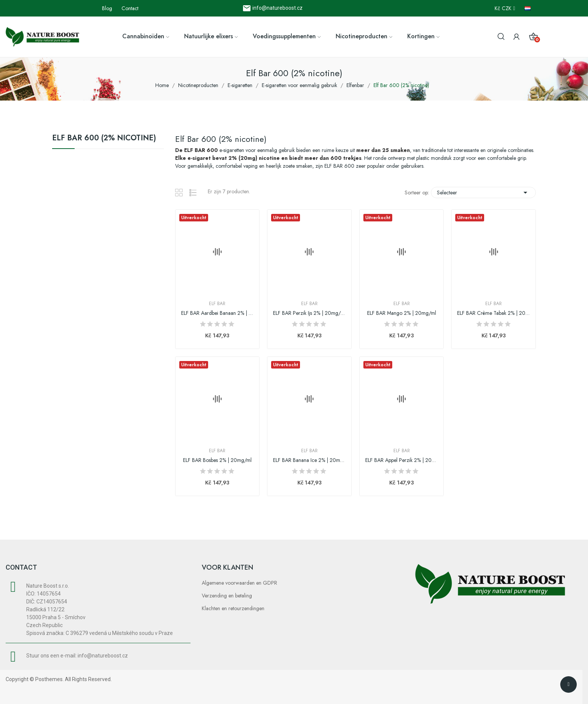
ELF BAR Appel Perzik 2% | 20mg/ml (402, 460)
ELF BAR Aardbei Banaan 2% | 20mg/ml (217, 313)
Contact (130, 8)
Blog (107, 8)
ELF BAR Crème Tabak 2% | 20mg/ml (493, 313)
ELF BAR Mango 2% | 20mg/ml (402, 313)
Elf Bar (217, 304)
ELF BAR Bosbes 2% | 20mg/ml (217, 460)
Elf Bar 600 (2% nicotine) (104, 139)
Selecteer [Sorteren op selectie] (483, 193)
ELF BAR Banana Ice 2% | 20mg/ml (309, 460)
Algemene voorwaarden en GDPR (239, 583)
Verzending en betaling (227, 596)
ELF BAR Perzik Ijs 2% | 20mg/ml (309, 313)
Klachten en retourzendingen (233, 608)
